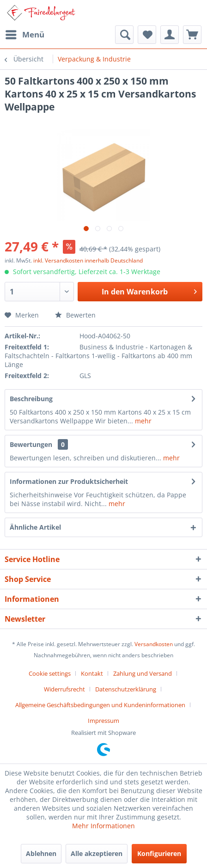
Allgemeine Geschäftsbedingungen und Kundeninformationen (100, 705)
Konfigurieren (159, 853)
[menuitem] (24, 35)
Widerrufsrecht (64, 689)
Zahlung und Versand (143, 673)
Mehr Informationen (103, 826)
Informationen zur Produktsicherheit (69, 481)
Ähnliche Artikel (35, 527)
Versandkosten (154, 644)
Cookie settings (50, 673)
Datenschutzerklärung (126, 689)
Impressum (103, 721)
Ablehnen (41, 853)
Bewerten (75, 315)
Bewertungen (31, 444)
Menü (25, 34)
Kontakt (92, 673)
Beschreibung (31, 399)
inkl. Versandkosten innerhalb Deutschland (88, 260)
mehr (142, 421)
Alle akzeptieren (97, 853)
